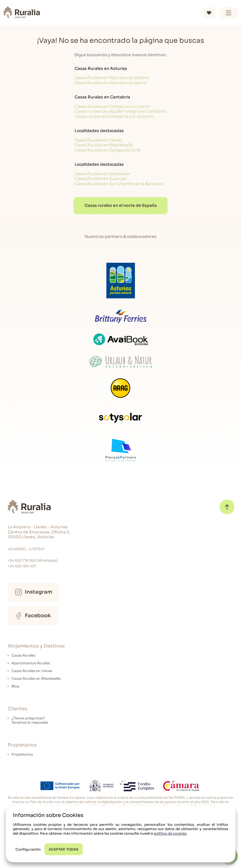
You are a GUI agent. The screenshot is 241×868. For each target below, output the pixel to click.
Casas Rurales (23, 655)
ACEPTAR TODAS (63, 849)
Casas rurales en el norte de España (121, 205)
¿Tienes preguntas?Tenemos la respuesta (30, 720)
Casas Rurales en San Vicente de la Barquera (119, 184)
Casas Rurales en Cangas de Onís (107, 150)
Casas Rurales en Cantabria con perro (112, 106)
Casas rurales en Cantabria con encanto (114, 116)
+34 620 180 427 (22, 566)
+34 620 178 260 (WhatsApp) (33, 560)
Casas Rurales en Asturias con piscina (112, 78)
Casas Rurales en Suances (100, 179)
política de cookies (170, 833)
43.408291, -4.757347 (26, 549)
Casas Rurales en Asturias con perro (110, 83)
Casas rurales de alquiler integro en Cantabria (121, 111)
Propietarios (22, 754)
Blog (15, 686)
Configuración (28, 849)
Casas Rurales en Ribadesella (104, 145)
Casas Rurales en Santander (103, 174)
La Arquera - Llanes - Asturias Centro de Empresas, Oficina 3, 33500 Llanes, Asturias (39, 532)
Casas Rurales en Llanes (98, 140)
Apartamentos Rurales (31, 663)
